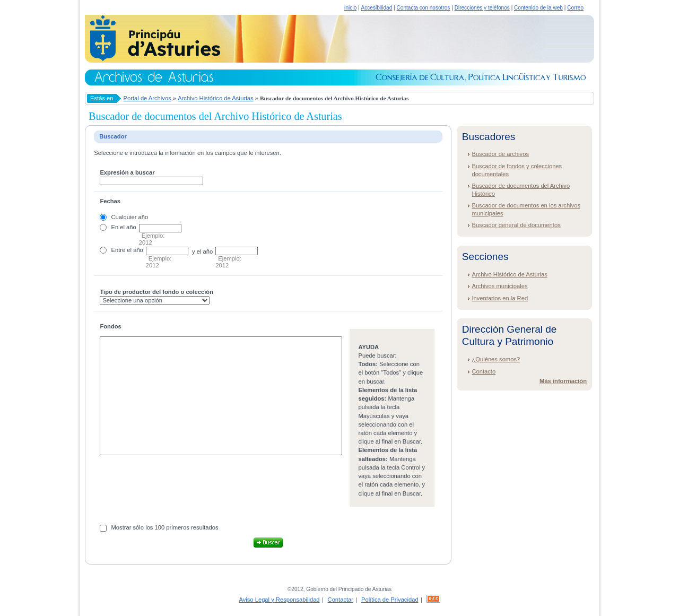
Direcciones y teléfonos (482, 8)
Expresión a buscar (127, 172)
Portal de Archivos (147, 98)
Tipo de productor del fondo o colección (156, 292)
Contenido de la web (538, 8)
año (131, 227)
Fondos (110, 326)
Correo (575, 8)
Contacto (484, 371)
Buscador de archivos (500, 154)
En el (118, 227)
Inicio (351, 8)
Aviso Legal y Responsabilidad (279, 600)
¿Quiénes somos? (496, 359)
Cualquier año (130, 217)
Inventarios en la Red (500, 298)
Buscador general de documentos (516, 225)
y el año (202, 251)
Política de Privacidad (390, 600)
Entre (119, 250)
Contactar (341, 600)
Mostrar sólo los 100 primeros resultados (165, 527)
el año (135, 250)
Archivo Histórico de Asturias (215, 98)
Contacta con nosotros (424, 8)
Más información (563, 381)
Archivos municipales (499, 286)
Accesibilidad (376, 8)
